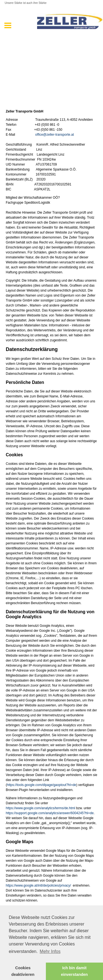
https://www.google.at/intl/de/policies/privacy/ (38, 885)
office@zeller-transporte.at (55, 135)
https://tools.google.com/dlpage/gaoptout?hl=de (42, 785)
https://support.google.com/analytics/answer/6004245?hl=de (50, 813)
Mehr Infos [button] (50, 951)
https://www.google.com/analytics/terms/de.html (41, 808)
